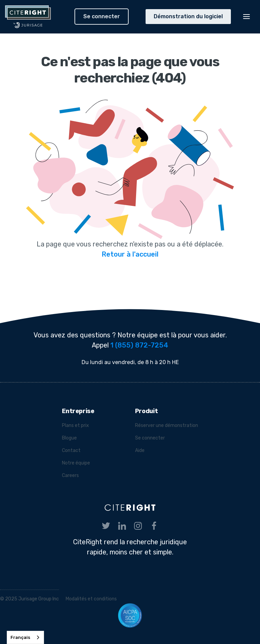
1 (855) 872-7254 (139, 345)
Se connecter (102, 16)
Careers (70, 475)
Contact (71, 450)
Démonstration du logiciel (188, 16)
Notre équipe (76, 463)
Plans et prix (75, 425)
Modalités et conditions (91, 599)
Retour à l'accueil (130, 254)
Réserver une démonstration (167, 425)
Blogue (69, 438)
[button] (246, 17)
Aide (140, 450)
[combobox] (25, 637)
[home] (37, 17)
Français (20, 637)
